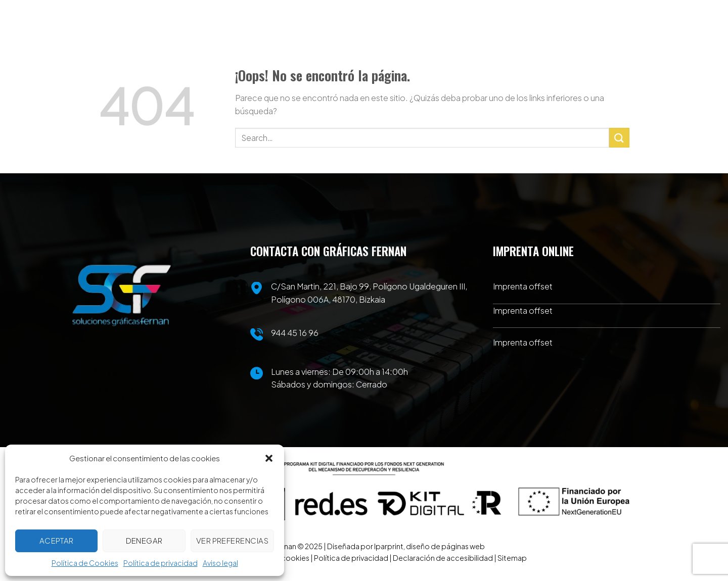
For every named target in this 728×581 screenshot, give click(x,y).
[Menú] (621, 40)
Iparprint (389, 546)
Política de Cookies (85, 563)
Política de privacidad (161, 563)
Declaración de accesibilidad (443, 558)
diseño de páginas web (445, 546)
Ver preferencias (232, 540)
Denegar (144, 540)
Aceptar (57, 540)
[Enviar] (619, 138)
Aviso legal (220, 563)
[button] (269, 458)
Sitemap (512, 558)
